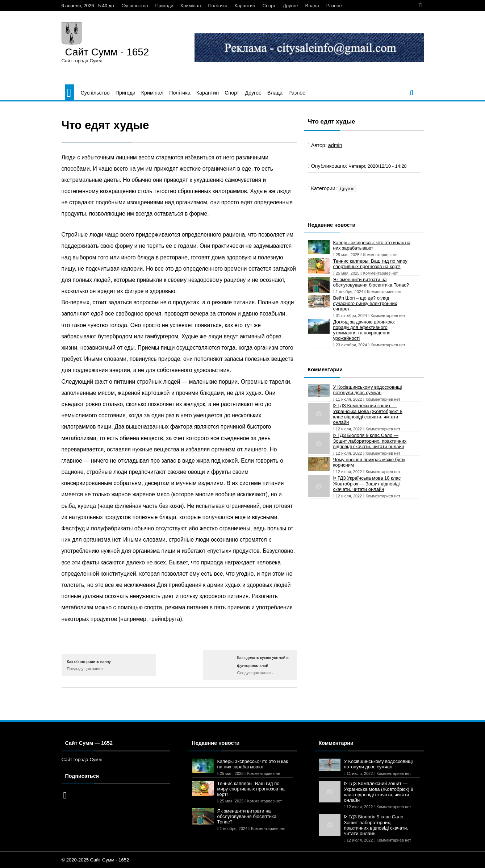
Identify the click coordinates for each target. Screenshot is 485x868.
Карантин (245, 6)
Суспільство (135, 6)
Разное (334, 6)
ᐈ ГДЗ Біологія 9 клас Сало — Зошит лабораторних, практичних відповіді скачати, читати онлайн (370, 441)
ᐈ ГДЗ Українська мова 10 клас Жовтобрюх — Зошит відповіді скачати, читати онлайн (367, 484)
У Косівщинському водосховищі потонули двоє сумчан (368, 390)
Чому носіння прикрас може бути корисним (369, 462)
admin (335, 145)
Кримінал (191, 6)
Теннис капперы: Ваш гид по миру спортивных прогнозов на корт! (370, 264)
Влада (312, 6)
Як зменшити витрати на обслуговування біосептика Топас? (371, 282)
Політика (218, 6)
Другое (290, 6)
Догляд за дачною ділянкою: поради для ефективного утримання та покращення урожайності (364, 330)
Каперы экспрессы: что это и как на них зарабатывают (372, 245)
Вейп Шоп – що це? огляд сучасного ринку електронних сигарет (365, 303)
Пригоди (164, 6)
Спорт (269, 6)
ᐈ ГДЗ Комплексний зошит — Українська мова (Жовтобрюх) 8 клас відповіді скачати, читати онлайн (368, 414)
